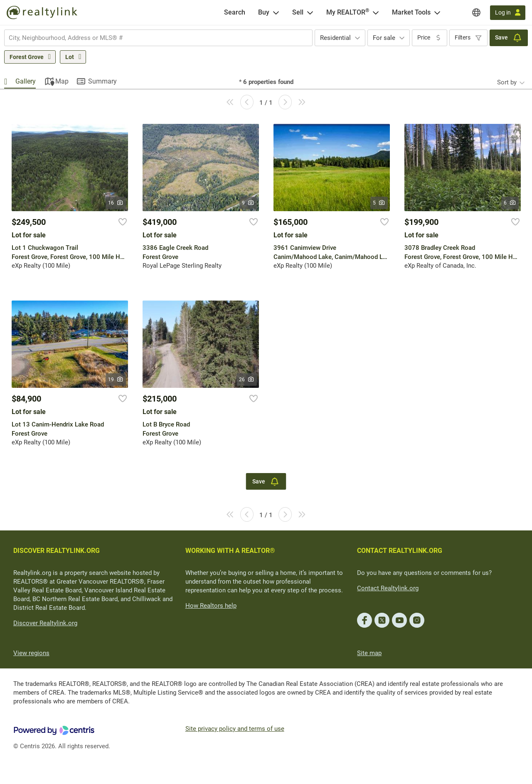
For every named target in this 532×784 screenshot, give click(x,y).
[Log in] (508, 13)
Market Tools (411, 12)
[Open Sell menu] (310, 12)
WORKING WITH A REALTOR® (230, 551)
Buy (264, 12)
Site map (369, 653)
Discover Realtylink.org (45, 623)
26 (247, 380)
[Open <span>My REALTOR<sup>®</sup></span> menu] (376, 12)
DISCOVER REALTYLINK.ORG (57, 551)
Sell (298, 12)
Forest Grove (27, 57)
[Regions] (476, 12)
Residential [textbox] (335, 38)
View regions (31, 653)
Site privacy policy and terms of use (235, 729)
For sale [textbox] (384, 38)
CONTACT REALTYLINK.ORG (400, 551)
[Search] (235, 12)
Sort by (507, 82)
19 (116, 380)
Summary (102, 81)
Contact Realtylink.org (388, 588)
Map (62, 81)
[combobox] (158, 38)
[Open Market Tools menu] (437, 12)
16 (116, 203)
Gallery (26, 81)
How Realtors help (211, 606)
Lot (70, 57)
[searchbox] (153, 38)
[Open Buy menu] (276, 12)
